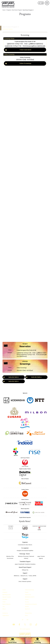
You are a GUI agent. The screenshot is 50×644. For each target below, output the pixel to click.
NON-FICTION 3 (14, 383)
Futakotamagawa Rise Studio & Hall (25, 41)
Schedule (5, 601)
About (4, 610)
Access (27, 603)
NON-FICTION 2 (36, 378)
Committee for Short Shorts (25, 546)
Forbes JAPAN (33, 577)
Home (4, 591)
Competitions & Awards (31, 605)
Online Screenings (25, 64)
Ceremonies (28, 596)
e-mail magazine (26, 630)
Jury (4, 608)
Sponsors (28, 610)
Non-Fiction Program (7, 25)
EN (42, 3)
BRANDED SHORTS (30, 598)
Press (26, 617)
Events (27, 594)
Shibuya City (25, 571)
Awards (27, 608)
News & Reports (7, 605)
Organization (6, 617)
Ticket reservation (25, 50)
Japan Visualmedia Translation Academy (25, 566)
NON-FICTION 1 (14, 378)
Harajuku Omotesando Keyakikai (25, 552)
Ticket (4, 603)
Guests (27, 601)
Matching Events (7, 596)
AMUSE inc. (16, 577)
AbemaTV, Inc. (24, 577)
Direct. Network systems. (25, 583)
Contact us (5, 614)
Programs (5, 594)
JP (40, 3)
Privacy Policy (28, 614)
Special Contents (7, 598)
